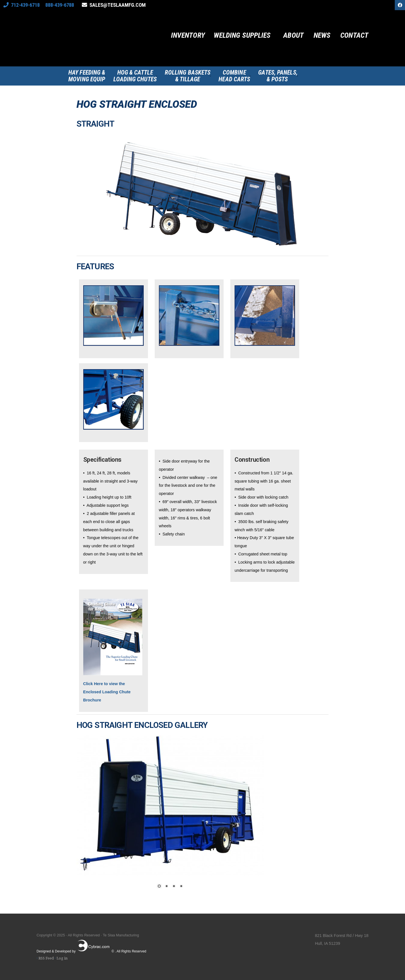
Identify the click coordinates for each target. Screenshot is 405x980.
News (322, 35)
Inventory (188, 35)
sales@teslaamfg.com (118, 5)
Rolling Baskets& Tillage (188, 76)
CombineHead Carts (234, 76)
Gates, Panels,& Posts (278, 76)
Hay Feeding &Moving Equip (87, 76)
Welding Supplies (242, 35)
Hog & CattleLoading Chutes (135, 76)
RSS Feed (46, 958)
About (293, 35)
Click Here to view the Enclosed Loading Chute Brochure (107, 692)
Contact (354, 35)
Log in (62, 958)
